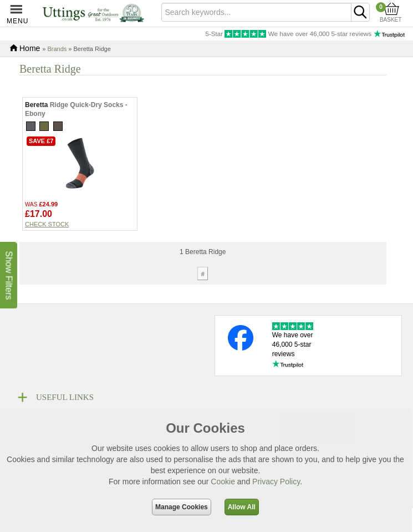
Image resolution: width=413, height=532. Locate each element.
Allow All (242, 507)
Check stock (47, 249)
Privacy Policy (276, 482)
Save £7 (41, 165)
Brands (57, 49)
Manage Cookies (182, 507)
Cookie (223, 482)
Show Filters (9, 275)
